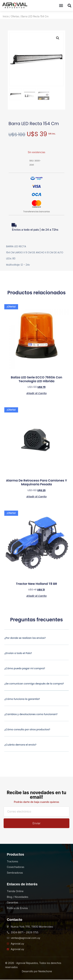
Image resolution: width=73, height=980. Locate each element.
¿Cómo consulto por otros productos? (27, 729)
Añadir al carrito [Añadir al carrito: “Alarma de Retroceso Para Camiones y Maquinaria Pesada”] (36, 496)
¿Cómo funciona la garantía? (22, 699)
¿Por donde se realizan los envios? (25, 638)
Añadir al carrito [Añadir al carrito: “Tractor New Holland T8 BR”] (36, 596)
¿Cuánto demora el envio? (20, 745)
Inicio (6, 16)
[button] (61, 6)
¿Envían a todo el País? (18, 653)
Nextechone (45, 971)
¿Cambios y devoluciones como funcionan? (31, 714)
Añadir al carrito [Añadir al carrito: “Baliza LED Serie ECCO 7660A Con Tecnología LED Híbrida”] (36, 393)
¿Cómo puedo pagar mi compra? (25, 668)
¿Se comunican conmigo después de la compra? (34, 684)
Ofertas (15, 16)
